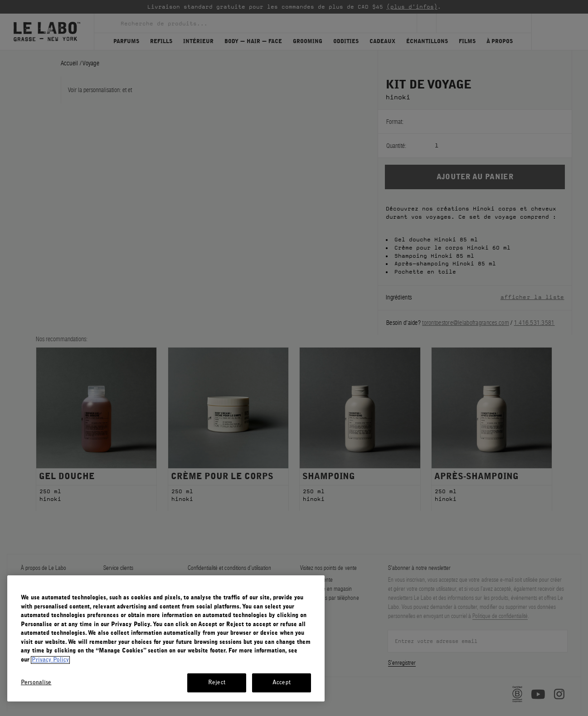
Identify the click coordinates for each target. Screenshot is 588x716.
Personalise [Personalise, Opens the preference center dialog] (36, 683)
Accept (282, 683)
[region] (166, 638)
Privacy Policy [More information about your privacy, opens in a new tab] (50, 660)
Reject (217, 683)
